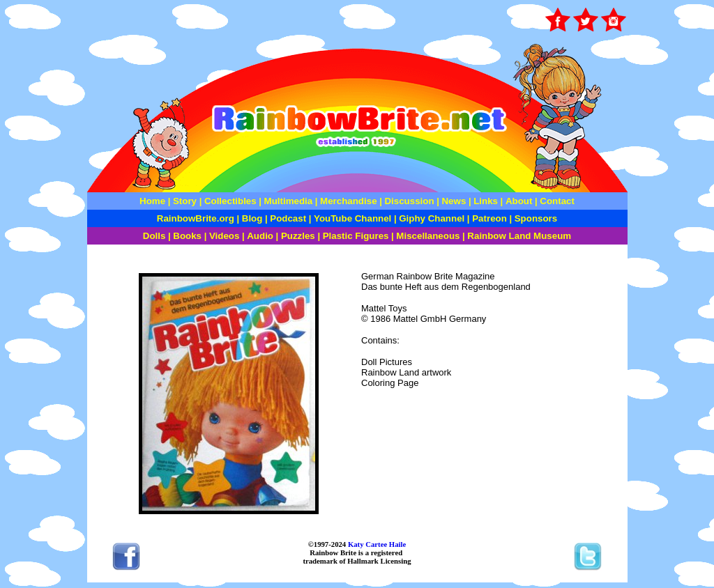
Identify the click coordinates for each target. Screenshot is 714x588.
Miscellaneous (428, 236)
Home (152, 201)
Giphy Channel (432, 218)
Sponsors (536, 218)
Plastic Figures (356, 236)
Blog (252, 218)
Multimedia (289, 201)
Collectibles (230, 201)
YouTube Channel (352, 218)
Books (187, 236)
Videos (224, 236)
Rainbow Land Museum (519, 236)
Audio (260, 236)
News (453, 201)
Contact (557, 201)
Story (185, 201)
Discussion (409, 201)
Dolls (154, 236)
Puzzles (298, 236)
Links (486, 201)
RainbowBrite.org (196, 218)
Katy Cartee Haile (376, 544)
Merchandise (348, 201)
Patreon (488, 218)
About (520, 201)
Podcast (288, 218)
